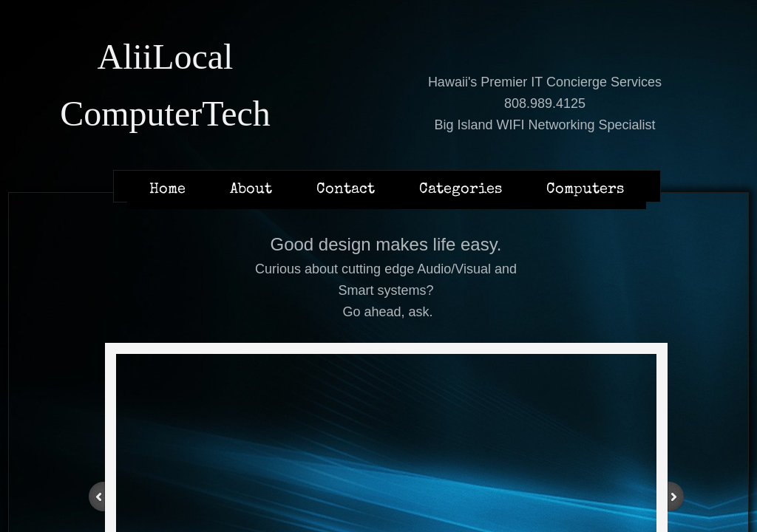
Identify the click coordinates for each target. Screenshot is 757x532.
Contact (346, 190)
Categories (461, 190)
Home (167, 190)
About (251, 190)
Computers (585, 190)
